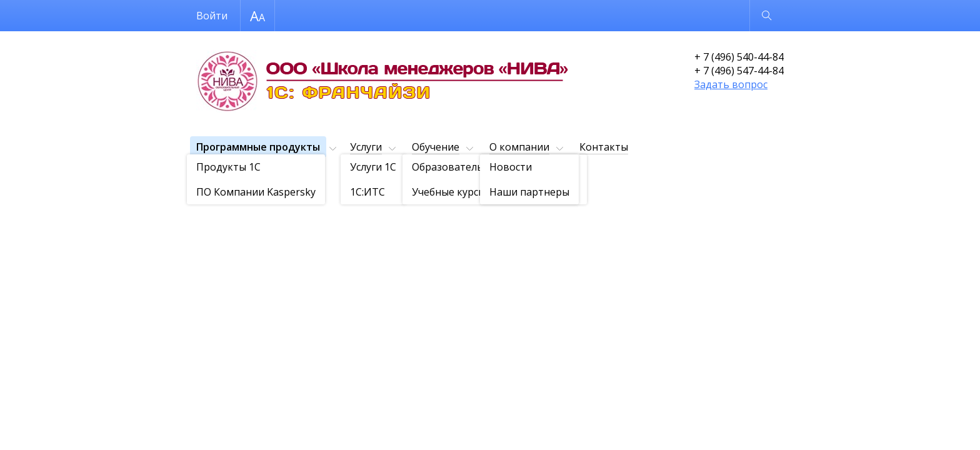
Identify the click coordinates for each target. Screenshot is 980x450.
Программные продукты (258, 147)
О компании (519, 147)
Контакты (604, 147)
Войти (212, 16)
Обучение (436, 147)
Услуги (366, 147)
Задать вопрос (731, 84)
